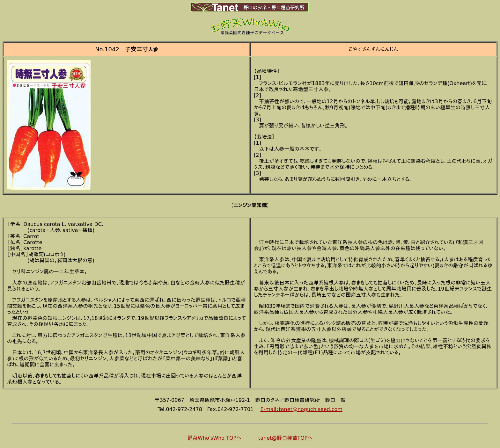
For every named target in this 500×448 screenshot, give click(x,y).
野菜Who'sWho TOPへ (214, 438)
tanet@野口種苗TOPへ (285, 438)
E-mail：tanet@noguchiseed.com (301, 409)
